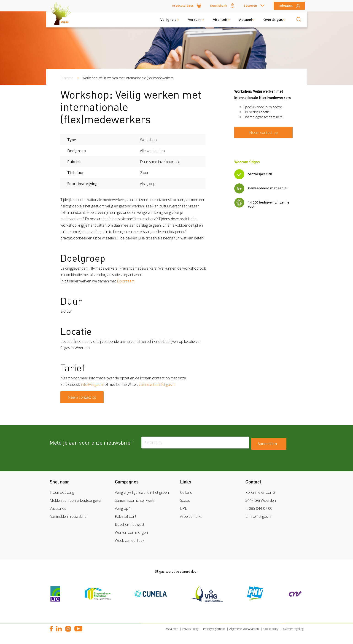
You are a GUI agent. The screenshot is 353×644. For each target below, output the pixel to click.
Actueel (245, 19)
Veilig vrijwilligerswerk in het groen (142, 492)
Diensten (67, 78)
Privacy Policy (190, 629)
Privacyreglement (214, 629)
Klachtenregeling (293, 629)
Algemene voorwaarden (244, 629)
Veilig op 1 (123, 508)
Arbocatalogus (183, 5)
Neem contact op (82, 397)
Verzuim (195, 19)
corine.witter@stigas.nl (157, 384)
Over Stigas (273, 19)
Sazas (185, 500)
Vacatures (58, 508)
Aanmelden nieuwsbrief (69, 516)
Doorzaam (126, 281)
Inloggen (286, 6)
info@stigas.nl (92, 384)
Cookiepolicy (271, 629)
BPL (183, 508)
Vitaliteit (220, 19)
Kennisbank (219, 5)
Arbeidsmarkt (191, 516)
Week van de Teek (129, 540)
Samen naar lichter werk (134, 500)
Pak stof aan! (125, 516)
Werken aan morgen (131, 532)
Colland (186, 492)
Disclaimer (171, 629)
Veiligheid (168, 19)
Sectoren (250, 5)
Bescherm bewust (130, 524)
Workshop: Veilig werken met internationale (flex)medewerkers (128, 78)
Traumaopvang (62, 492)
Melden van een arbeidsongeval (75, 500)
